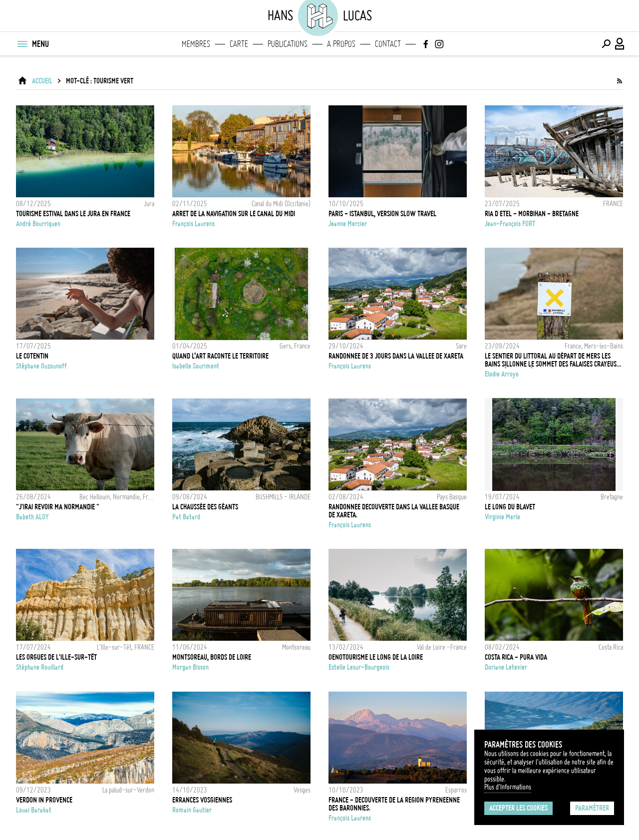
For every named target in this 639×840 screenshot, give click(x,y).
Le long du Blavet (510, 507)
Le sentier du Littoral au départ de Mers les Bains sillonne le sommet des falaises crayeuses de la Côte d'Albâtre (554, 360)
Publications (288, 44)
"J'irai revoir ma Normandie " (58, 507)
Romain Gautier (192, 810)
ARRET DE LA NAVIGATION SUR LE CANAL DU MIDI (234, 214)
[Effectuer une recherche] (606, 44)
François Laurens (193, 224)
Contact (388, 44)
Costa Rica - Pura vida (516, 657)
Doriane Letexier (506, 667)
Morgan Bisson (190, 667)
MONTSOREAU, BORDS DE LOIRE (212, 657)
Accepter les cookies (518, 808)
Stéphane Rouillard (40, 667)
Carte (239, 44)
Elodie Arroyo (502, 374)
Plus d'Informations (508, 787)
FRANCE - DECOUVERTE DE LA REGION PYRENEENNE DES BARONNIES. (394, 804)
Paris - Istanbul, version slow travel (382, 214)
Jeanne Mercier (348, 224)
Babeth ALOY (32, 517)
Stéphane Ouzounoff (41, 366)
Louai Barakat (34, 810)
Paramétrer (592, 808)
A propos (341, 44)
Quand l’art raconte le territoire (220, 356)
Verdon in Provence (44, 800)
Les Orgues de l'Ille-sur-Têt (56, 657)
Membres (196, 44)
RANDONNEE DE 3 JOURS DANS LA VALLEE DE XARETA (396, 356)
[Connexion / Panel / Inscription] (620, 44)
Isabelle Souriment (196, 366)
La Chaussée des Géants (205, 507)
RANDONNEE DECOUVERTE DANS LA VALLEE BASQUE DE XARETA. (394, 511)
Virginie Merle (502, 517)
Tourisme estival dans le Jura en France (73, 214)
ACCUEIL (42, 81)
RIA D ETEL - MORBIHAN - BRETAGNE (532, 214)
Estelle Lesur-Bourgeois (359, 667)
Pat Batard (186, 517)
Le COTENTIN (32, 356)
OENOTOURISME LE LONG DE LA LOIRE (376, 657)
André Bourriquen (38, 224)
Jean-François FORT (510, 224)
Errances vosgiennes (202, 800)
